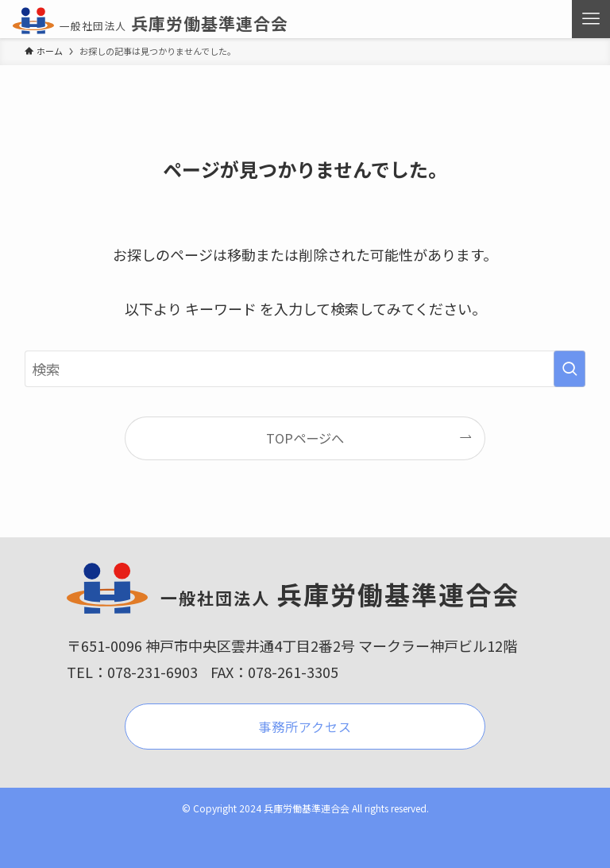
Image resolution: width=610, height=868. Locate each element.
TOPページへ (305, 438)
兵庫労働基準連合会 (150, 23)
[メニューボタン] (591, 19)
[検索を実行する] (569, 369)
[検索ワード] (305, 369)
